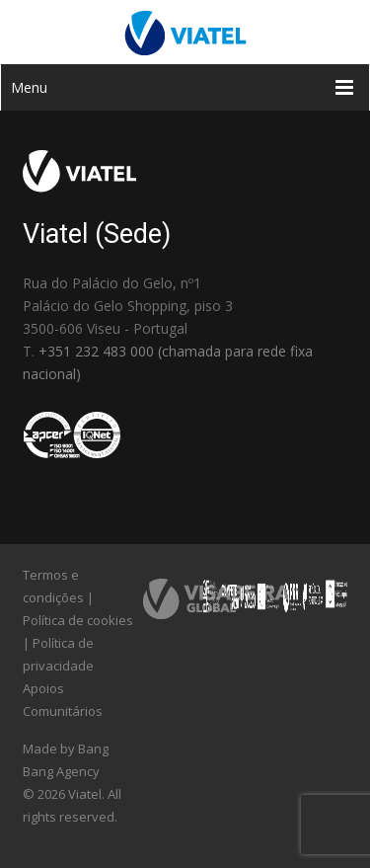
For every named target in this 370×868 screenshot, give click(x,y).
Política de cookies (78, 620)
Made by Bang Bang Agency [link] (66, 760)
